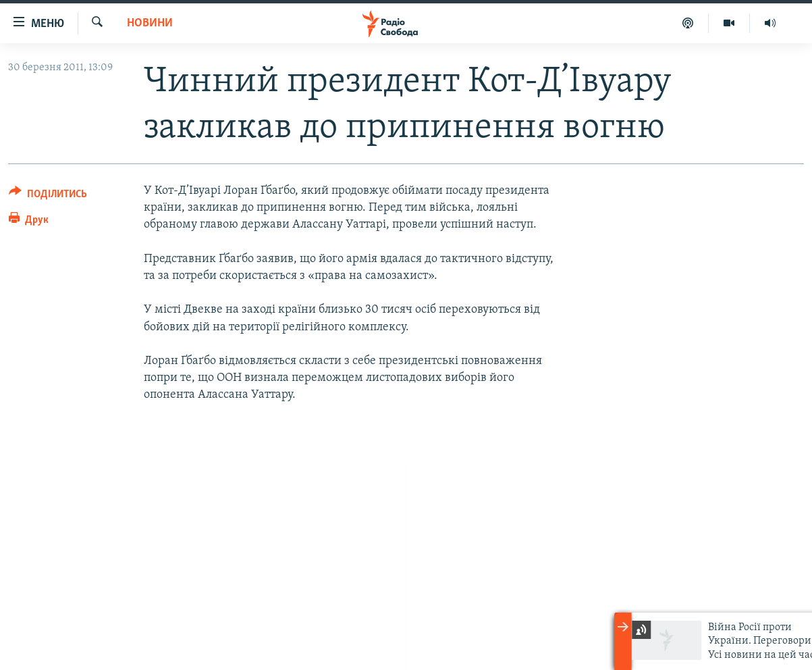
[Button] (48, 196)
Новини (150, 23)
